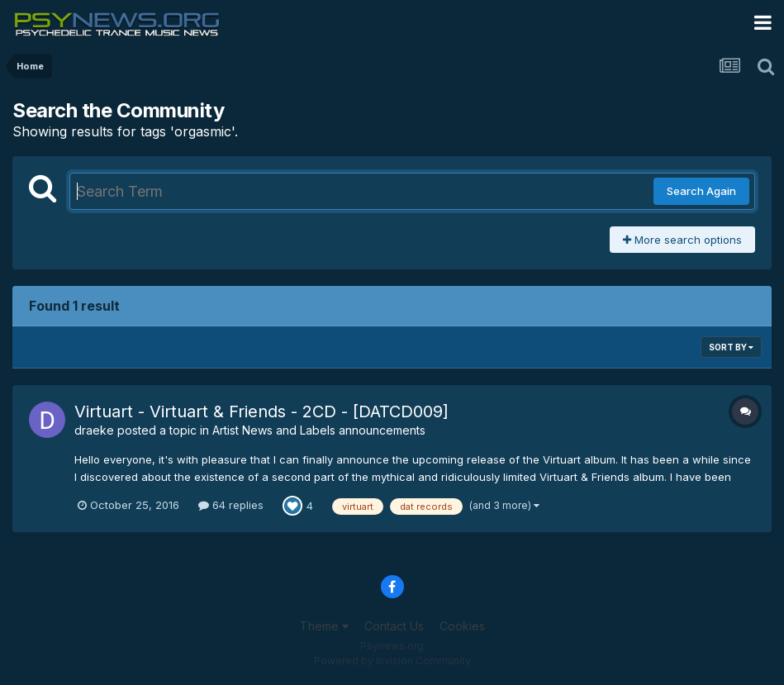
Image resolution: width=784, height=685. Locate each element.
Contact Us (394, 626)
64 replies (231, 505)
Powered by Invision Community (392, 661)
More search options (682, 240)
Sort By (731, 347)
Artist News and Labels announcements (319, 430)
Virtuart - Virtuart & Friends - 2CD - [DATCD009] (261, 411)
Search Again (701, 191)
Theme (324, 626)
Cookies (462, 626)
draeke (94, 430)
